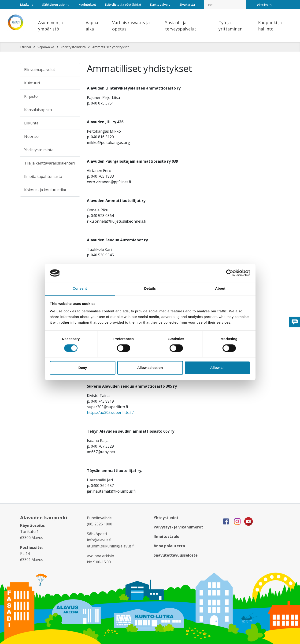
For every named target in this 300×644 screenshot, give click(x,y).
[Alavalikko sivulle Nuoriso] (73, 136)
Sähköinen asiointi (56, 4)
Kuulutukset (87, 4)
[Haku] (244, 1)
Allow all (217, 368)
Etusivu (26, 47)
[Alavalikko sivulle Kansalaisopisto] (73, 110)
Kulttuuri (32, 83)
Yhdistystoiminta (73, 47)
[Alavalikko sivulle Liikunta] (73, 123)
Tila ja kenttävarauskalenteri (49, 163)
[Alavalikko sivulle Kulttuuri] (73, 83)
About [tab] (220, 288)
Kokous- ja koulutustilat (45, 190)
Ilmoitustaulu (167, 536)
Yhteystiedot (166, 518)
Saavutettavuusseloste (176, 555)
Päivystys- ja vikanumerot (178, 527)
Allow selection (150, 368)
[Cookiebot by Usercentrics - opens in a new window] (230, 273)
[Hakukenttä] (225, 5)
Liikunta (31, 123)
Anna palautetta (169, 546)
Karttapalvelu (160, 4)
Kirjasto (31, 96)
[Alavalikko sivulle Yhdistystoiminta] (73, 150)
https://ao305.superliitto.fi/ (110, 412)
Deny (83, 368)
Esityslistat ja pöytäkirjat (123, 4)
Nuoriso (31, 136)
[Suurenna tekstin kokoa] (276, 6)
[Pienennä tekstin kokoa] (279, 6)
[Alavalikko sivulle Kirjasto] (73, 96)
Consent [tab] (80, 288)
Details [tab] (150, 288)
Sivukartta (187, 4)
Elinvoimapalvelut (40, 70)
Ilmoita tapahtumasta (43, 176)
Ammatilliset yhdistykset (111, 47)
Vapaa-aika (46, 47)
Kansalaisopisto (38, 110)
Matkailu (27, 4)
